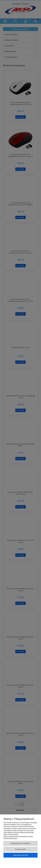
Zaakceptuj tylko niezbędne (20, 843)
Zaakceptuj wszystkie (20, 855)
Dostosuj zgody (21, 849)
